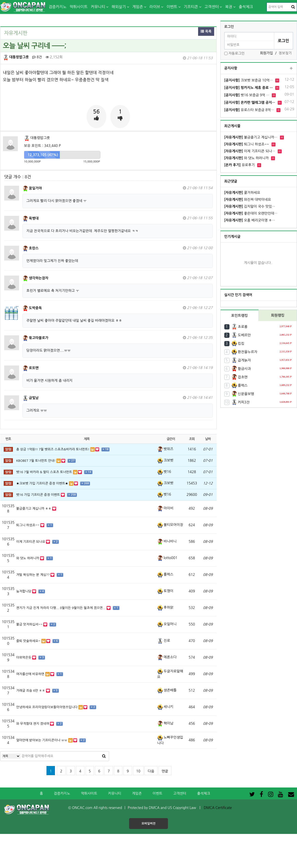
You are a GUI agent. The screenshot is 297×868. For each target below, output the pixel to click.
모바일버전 (148, 824)
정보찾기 (285, 53)
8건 (37, 57)
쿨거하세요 (242, 193)
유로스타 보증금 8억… (249, 110)
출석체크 (246, 7)
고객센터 (212, 7)
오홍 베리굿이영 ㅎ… (250, 220)
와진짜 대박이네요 (248, 200)
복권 (229, 7)
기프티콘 (191, 7)
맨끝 (165, 771)
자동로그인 (236, 53)
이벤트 (172, 7)
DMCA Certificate (218, 808)
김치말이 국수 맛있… (250, 206)
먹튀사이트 (79, 7)
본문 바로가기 (0, 0)
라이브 (155, 7)
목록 (206, 31)
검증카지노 (58, 7)
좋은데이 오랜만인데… (251, 213)
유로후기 (240, 165)
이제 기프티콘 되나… (250, 151)
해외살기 (119, 7)
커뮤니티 (98, 7)
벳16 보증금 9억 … (247, 95)
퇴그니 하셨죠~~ (247, 144)
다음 (151, 771)
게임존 (138, 7)
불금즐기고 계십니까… (251, 137)
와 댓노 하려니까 (247, 158)
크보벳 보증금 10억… (249, 80)
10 (138, 771)
